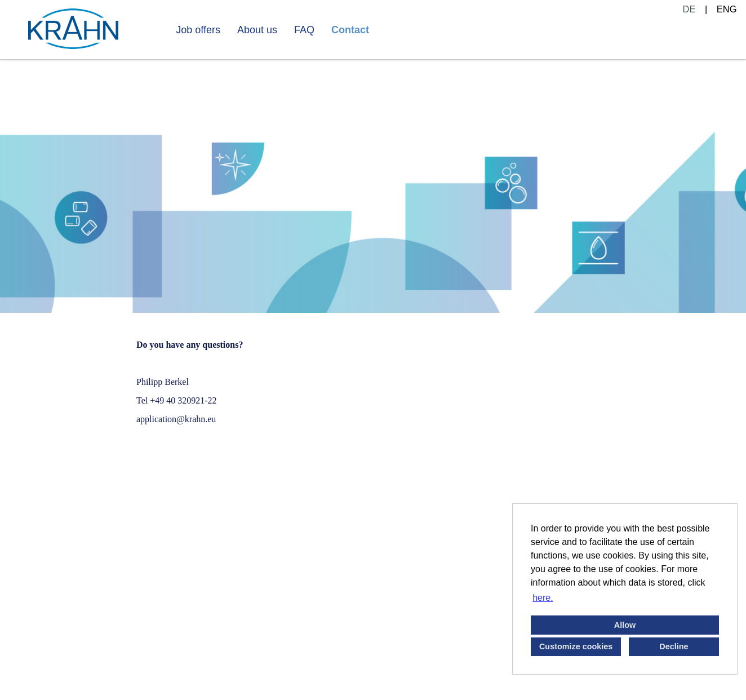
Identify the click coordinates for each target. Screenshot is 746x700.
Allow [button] (625, 625)
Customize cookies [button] (576, 646)
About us (257, 30)
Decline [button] (674, 646)
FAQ (304, 30)
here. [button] (543, 598)
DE (689, 9)
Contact (350, 30)
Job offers (198, 30)
